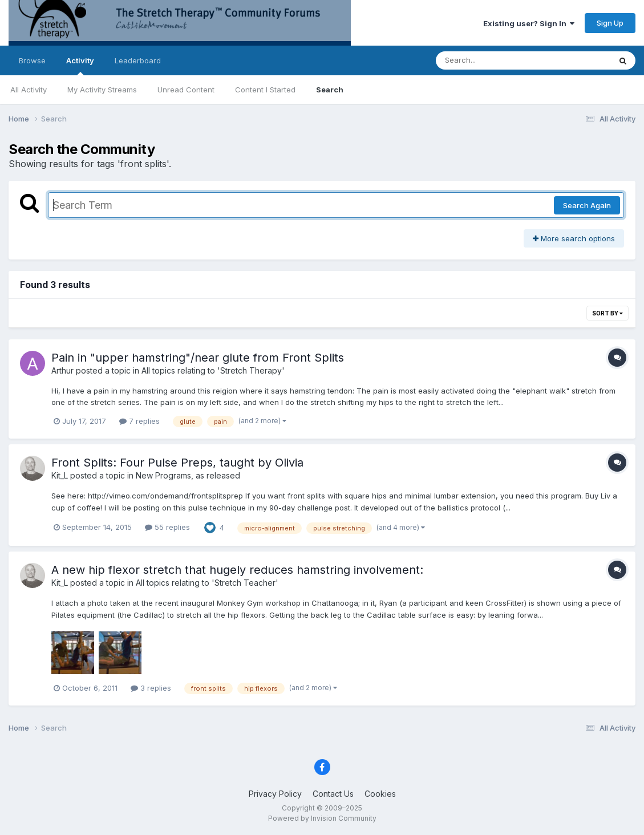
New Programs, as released (188, 475)
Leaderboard (138, 60)
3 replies (151, 688)
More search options (574, 238)
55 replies (167, 527)
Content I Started (265, 90)
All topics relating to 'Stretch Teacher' (207, 583)
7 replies (139, 421)
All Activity (29, 90)
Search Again (587, 205)
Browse (32, 60)
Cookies (380, 794)
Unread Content (186, 90)
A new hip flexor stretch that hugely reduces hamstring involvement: (237, 570)
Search (330, 90)
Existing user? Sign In (529, 23)
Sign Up (610, 23)
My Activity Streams (102, 90)
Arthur (62, 370)
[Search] (492, 60)
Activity (80, 66)
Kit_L (60, 475)
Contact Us (333, 794)
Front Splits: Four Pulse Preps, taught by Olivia (177, 463)
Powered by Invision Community (322, 818)
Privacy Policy (275, 794)
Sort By (607, 313)
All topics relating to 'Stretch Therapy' (213, 370)
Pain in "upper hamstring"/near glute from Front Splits (198, 358)
